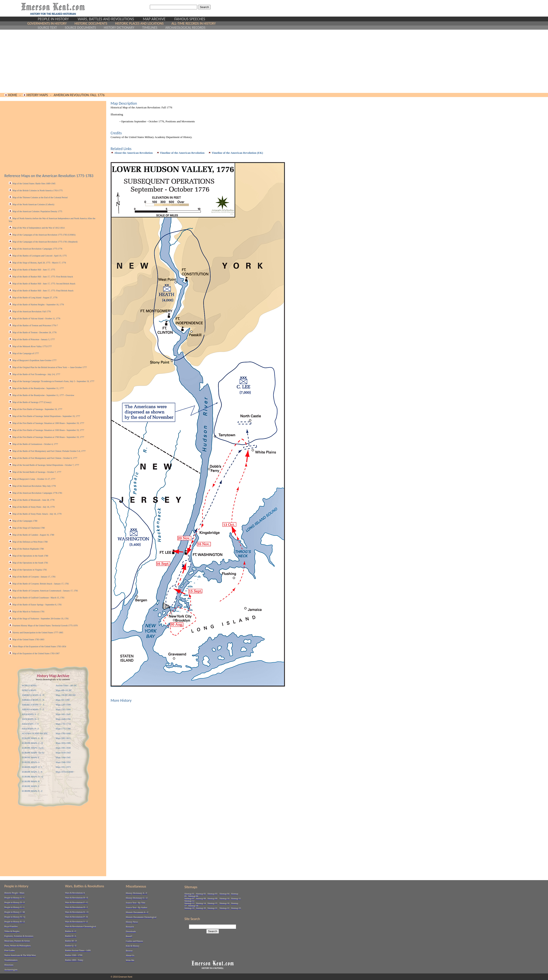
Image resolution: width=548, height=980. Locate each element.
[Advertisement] (122, 61)
